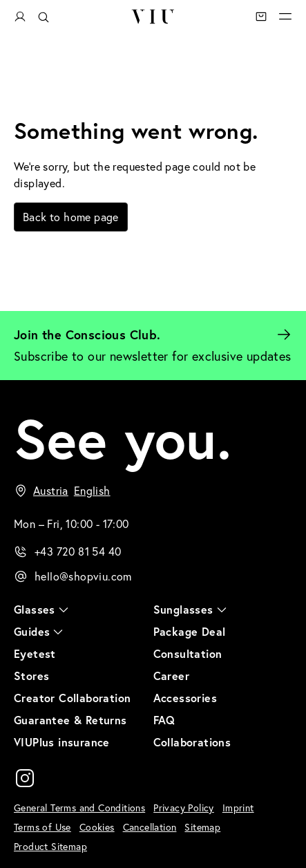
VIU (152, 17)
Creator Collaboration (72, 698)
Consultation (188, 653)
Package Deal (190, 631)
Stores (31, 676)
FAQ (164, 720)
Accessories (185, 698)
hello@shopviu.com (83, 576)
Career (171, 676)
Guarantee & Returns (70, 720)
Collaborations (192, 742)
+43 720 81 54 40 (78, 551)
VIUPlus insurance (62, 742)
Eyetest (35, 653)
